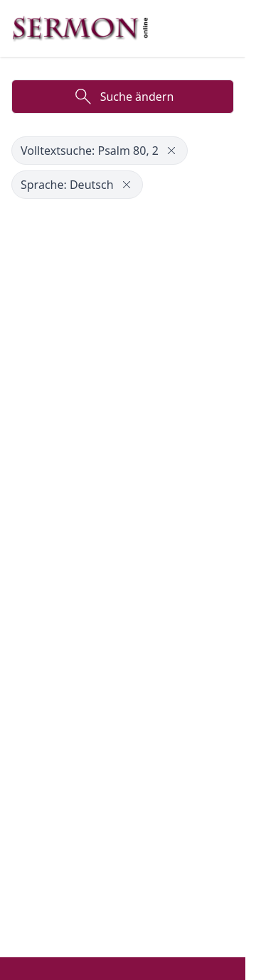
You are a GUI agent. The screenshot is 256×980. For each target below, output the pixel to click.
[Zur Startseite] (80, 28)
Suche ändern (123, 97)
